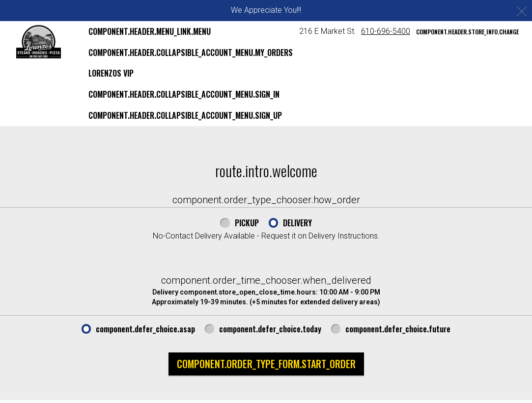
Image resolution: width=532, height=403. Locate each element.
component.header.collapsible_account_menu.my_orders (191, 53)
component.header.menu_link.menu (150, 31)
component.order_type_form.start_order (266, 364)
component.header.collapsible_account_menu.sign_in (184, 94)
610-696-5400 (386, 31)
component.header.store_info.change (467, 32)
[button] (39, 42)
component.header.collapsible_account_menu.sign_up (185, 115)
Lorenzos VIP (111, 73)
